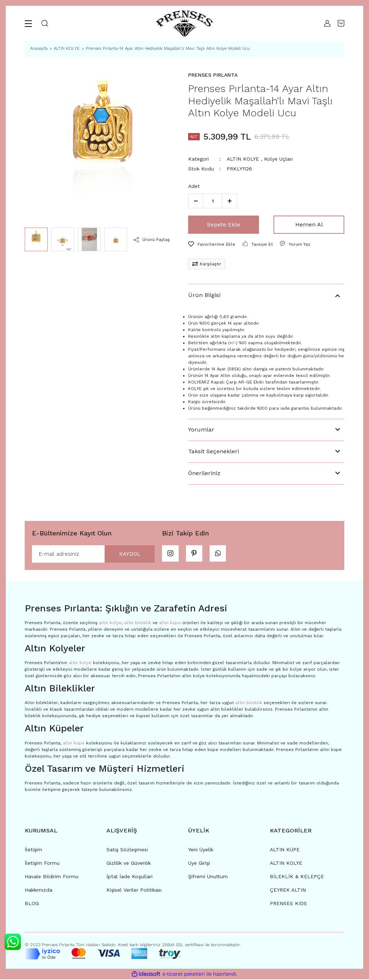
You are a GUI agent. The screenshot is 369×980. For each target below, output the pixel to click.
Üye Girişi (199, 864)
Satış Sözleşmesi (127, 850)
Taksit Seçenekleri (214, 451)
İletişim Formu (42, 864)
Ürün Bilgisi (204, 295)
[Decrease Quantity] (196, 201)
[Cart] (341, 23)
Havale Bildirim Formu (52, 877)
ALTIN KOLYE (243, 159)
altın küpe (170, 623)
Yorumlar (201, 429)
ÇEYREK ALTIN (288, 891)
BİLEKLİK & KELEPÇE (297, 877)
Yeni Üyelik (201, 850)
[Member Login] (325, 23)
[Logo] (184, 23)
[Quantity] (213, 201)
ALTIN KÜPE (285, 850)
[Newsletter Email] (93, 554)
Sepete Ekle (224, 224)
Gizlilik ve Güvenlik (129, 864)
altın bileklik (138, 623)
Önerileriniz (204, 473)
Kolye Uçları (278, 159)
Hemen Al (309, 224)
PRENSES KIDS (288, 904)
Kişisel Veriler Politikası (134, 891)
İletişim (33, 850)
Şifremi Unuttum (208, 877)
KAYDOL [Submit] (127, 554)
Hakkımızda (38, 891)
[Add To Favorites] (212, 244)
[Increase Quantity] (230, 201)
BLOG (32, 904)
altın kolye (110, 623)
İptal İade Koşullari (129, 877)
